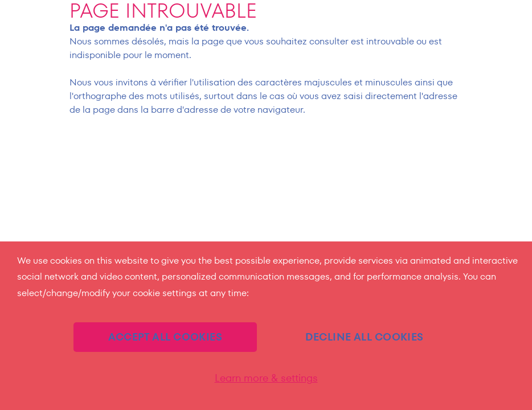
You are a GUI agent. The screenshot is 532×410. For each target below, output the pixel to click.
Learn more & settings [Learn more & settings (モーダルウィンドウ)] (266, 378)
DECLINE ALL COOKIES (365, 337)
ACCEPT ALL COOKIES (165, 337)
